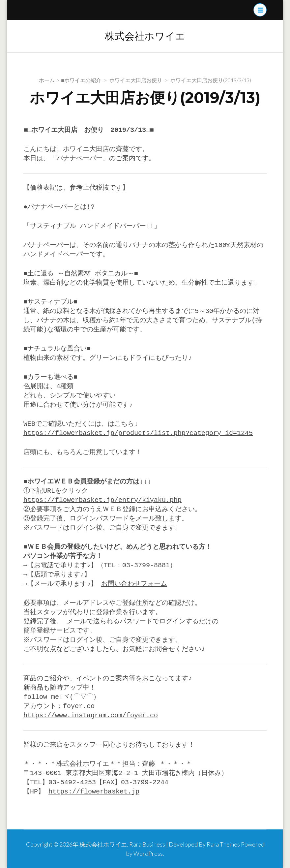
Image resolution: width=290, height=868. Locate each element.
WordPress (148, 853)
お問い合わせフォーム (133, 584)
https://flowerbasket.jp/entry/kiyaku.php (102, 500)
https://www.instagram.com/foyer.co (91, 715)
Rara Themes (223, 844)
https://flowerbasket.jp (94, 792)
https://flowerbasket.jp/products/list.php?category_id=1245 (138, 433)
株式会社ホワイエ (145, 36)
